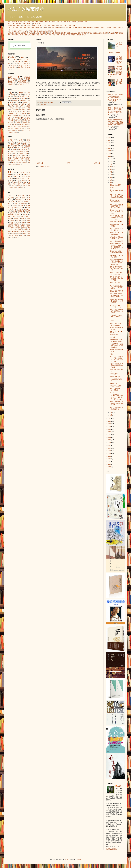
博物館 (111, 33)
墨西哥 (24, 161)
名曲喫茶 (23, 33)
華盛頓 (16, 128)
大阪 (12, 106)
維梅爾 (29, 220)
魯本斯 (34, 35)
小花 (27, 213)
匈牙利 (22, 159)
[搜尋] (20, 46)
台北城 (15, 177)
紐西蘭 (19, 165)
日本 (21, 140)
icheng (23, 219)
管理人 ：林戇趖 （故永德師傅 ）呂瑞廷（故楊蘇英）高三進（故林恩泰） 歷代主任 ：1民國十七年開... (116, 111)
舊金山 (21, 125)
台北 (9, 31)
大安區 (25, 31)
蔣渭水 (10, 204)
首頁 (86, 22)
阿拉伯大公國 (25, 157)
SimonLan (20, 213)
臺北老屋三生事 (21, 24)
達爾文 (11, 224)
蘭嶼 (22, 188)
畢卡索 (68, 35)
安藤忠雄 (21, 211)
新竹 (29, 177)
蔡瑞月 (12, 209)
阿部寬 (28, 207)
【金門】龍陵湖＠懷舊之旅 (119, 45)
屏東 (13, 182)
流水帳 (41, 22)
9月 (111, 167)
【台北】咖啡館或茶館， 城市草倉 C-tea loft (116, 269)
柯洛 (29, 233)
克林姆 (28, 219)
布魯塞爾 (18, 121)
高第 (23, 224)
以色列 (10, 26)
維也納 (75, 27)
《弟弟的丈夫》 (114, 335)
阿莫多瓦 (12, 213)
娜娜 (15, 211)
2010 (110, 437)
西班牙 (18, 148)
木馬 (29, 200)
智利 (74, 26)
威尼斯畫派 (118, 33)
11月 (111, 161)
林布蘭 (24, 228)
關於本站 (14, 22)
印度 (45, 26)
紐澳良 (15, 125)
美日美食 (28, 67)
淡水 (12, 180)
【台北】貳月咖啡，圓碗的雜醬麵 (116, 234)
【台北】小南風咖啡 (116, 185)
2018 (110, 156)
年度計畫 (47, 22)
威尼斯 (52, 27)
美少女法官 (12, 222)
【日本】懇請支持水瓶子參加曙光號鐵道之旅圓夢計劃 (119, 60)
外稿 (25, 22)
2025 (110, 137)
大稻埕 (14, 31)
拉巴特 (29, 130)
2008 (110, 443)
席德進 (12, 237)
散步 (10, 77)
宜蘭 (9, 177)
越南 (9, 161)
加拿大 (14, 161)
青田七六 (63, 22)
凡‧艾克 (13, 230)
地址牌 (26, 61)
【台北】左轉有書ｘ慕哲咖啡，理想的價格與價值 (116, 403)
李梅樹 (18, 228)
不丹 (49, 26)
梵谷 (54, 35)
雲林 (19, 112)
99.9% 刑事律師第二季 (116, 241)
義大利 (21, 142)
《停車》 (112, 321)
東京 (17, 27)
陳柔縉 (19, 233)
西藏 (19, 155)
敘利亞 (19, 26)
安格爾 (25, 230)
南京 (15, 127)
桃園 (17, 178)
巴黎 (43, 27)
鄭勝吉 (19, 215)
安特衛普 (24, 127)
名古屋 (23, 108)
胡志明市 (11, 132)
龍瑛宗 (84, 35)
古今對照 (14, 65)
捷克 (19, 144)
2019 (110, 154)
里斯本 (115, 27)
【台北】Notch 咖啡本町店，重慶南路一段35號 (116, 212)
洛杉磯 (9, 125)
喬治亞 (9, 159)
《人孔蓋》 (113, 337)
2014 (110, 426)
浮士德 (11, 235)
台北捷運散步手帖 (24, 83)
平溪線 (31, 31)
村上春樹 (10, 226)
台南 (43, 31)
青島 (25, 128)
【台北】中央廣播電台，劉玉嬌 (116, 389)
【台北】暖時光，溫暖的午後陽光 (116, 229)
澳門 (29, 110)
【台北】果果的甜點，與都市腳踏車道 (116, 324)
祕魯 (70, 26)
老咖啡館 (17, 33)
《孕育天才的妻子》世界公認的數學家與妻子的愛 (116, 366)
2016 (110, 421)
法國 (13, 142)
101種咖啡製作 (12, 67)
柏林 (85, 27)
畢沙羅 (13, 233)
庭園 (44, 33)
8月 (111, 169)
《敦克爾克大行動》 (116, 386)
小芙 (21, 207)
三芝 (15, 188)
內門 (11, 188)
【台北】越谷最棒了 (116, 283)
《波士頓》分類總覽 (114, 53)
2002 (110, 459)
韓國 (24, 155)
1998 (110, 467)
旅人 (73, 33)
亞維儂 (11, 121)
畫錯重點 (21, 67)
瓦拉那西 (12, 112)
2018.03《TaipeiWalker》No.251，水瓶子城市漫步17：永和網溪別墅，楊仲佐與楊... (116, 396)
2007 (110, 445)
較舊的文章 (97, 163)
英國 (29, 142)
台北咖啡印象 (12, 83)
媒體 (37, 22)
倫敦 (63, 27)
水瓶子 (20, 22)
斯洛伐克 (54, 26)
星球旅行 (74, 22)
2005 (110, 451)
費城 (29, 112)
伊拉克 (14, 165)
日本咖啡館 (30, 33)
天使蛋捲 (23, 204)
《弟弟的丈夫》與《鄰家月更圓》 (116, 256)
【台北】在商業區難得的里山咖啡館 (116, 408)
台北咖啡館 (11, 33)
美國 (42, 105)
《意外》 (112, 354)
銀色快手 (22, 235)
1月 (111, 415)
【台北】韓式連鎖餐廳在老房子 (116, 329)
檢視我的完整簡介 (112, 849)
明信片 (85, 33)
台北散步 (37, 33)
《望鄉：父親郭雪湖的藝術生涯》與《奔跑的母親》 (116, 301)
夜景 (19, 63)
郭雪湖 (73, 35)
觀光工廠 (106, 33)
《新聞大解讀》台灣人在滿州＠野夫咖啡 (116, 341)
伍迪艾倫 (96, 33)
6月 (111, 175)
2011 (110, 435)
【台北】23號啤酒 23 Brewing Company (116, 306)
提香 (23, 220)
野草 (69, 22)
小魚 (23, 198)
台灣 (10, 140)
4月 (111, 180)
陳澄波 (79, 35)
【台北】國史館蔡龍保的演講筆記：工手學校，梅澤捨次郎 (116, 206)
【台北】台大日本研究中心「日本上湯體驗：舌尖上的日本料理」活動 (116, 359)
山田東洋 (12, 228)
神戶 (29, 27)
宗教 (82, 33)
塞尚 (24, 233)
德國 (25, 144)
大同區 (20, 31)
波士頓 (10, 104)
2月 (111, 412)
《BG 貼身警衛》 (115, 374)
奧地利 (28, 146)
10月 (111, 164)
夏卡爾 (63, 35)
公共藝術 (78, 33)
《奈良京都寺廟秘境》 (116, 222)
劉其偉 (20, 230)
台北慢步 (29, 24)
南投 (14, 184)
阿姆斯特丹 (27, 119)
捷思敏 (21, 205)
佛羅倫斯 (58, 27)
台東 (46, 31)
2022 (110, 145)
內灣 (19, 188)
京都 (21, 27)
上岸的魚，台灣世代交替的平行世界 (116, 238)
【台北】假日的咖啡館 (116, 291)
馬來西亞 (16, 159)
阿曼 (14, 26)
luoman (67, 859)
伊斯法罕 (27, 125)
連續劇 (101, 33)
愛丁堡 (24, 130)
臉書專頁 (81, 22)
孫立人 (18, 220)
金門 (49, 31)
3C (14, 63)
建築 (22, 57)
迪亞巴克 (22, 115)
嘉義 (19, 184)
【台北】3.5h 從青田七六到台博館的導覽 (116, 252)
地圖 (58, 22)
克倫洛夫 (10, 117)
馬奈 (42, 35)
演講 (29, 22)
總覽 (9, 22)
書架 (21, 59)
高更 (50, 35)
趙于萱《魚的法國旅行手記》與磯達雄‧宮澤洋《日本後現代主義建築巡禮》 (116, 262)
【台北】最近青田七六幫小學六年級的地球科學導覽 (116, 279)
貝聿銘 (29, 222)
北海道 (65, 26)
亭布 (12, 123)
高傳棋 (10, 219)
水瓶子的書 (11, 24)
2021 (110, 148)
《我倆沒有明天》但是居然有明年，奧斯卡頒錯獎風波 (116, 346)
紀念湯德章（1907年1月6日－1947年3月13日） (116, 317)
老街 (50, 33)
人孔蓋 (27, 65)
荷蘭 (18, 157)
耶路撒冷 (23, 113)
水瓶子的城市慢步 (26, 9)
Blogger (79, 859)
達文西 (23, 226)
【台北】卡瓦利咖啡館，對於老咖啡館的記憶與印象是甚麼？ (116, 196)
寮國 (27, 153)
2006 (110, 448)
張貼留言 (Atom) (45, 166)
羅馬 (47, 27)
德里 (24, 112)
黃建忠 (25, 215)
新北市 (21, 93)
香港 (17, 106)
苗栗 (24, 184)
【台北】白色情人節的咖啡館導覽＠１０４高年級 (116, 311)
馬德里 (103, 27)
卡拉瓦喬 (28, 35)
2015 (110, 424)
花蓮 (23, 180)
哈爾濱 (18, 130)
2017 (110, 418)
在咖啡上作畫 (114, 383)
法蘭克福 (97, 27)
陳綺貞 (17, 224)
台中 (29, 97)
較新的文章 (40, 163)
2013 (110, 429)
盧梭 (17, 235)
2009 (110, 440)
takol (27, 224)
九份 (41, 31)
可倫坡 (13, 130)
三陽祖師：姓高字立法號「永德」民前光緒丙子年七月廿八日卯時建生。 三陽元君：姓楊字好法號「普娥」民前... (116, 98)
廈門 (23, 117)
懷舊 (56, 33)
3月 (111, 183)
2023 (110, 143)
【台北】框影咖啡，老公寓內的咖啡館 (116, 201)
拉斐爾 (22, 35)
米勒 (38, 35)
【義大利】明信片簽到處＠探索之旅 (119, 82)
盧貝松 (21, 217)
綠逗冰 (53, 22)
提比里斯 (18, 123)
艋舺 (25, 182)
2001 (110, 461)
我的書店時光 (11, 85)
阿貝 (19, 202)
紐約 (119, 27)
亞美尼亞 (39, 26)
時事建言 (14, 79)
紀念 (29, 59)
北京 (9, 27)
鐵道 (41, 33)
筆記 (9, 63)
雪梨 (16, 132)
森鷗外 (23, 232)
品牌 (65, 33)
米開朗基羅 (15, 35)
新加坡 (24, 121)
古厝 (53, 33)
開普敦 (21, 128)
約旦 (18, 113)
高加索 (34, 26)
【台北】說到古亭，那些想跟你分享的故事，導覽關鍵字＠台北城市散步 (116, 246)
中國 (12, 144)
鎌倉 (23, 104)
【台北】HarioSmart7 (116, 332)
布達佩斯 (17, 117)
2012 (110, 432)
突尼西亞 (25, 163)
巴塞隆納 (109, 27)
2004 (110, 453)
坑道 (47, 33)
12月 (111, 159)
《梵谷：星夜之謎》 (116, 376)
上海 (13, 27)
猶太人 (15, 217)
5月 (111, 177)
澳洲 (27, 159)
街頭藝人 (69, 33)
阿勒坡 (20, 119)
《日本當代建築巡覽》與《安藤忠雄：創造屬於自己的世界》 (116, 295)
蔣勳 (16, 237)
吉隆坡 (19, 127)
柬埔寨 (15, 146)
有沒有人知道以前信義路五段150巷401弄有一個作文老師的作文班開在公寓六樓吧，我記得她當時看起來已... (115, 123)
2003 (110, 456)
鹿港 (24, 186)
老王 (19, 222)
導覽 (33, 22)
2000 (110, 464)
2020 (110, 151)
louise (9, 211)
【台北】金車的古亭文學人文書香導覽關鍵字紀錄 (116, 287)
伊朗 (29, 26)
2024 (110, 140)
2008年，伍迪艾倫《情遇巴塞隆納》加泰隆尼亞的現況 (116, 218)
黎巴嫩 (24, 26)
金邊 (27, 115)
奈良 (25, 27)
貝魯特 (14, 119)
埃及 (19, 161)
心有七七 (22, 196)
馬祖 (52, 31)
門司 (22, 106)
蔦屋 (21, 65)
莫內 (46, 35)
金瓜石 (36, 31)
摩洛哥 (60, 26)
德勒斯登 (90, 27)
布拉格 (80, 27)
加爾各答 (10, 127)
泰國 (14, 155)
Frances (26, 209)
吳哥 (33, 27)
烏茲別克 (19, 163)
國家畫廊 (69, 27)
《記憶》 (112, 188)
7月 (111, 172)
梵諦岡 (21, 153)
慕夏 (58, 35)
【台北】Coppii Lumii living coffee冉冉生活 (116, 273)
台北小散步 (20, 85)
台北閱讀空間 (37, 24)
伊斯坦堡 (38, 27)
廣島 (12, 102)
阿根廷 (13, 163)
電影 (91, 33)
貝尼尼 (17, 226)
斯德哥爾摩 (26, 123)
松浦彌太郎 (15, 232)
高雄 (23, 178)
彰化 (13, 186)
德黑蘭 (15, 115)
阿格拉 (12, 113)
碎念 (13, 59)
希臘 (15, 150)
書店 (62, 33)
